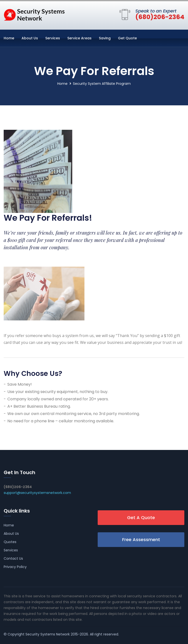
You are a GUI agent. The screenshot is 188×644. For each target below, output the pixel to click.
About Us (30, 38)
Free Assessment (141, 540)
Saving (105, 38)
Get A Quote (141, 518)
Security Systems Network (48, 634)
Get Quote (127, 38)
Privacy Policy (15, 567)
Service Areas (79, 38)
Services (53, 38)
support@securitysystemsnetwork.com (37, 493)
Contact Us (13, 558)
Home (9, 38)
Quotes (10, 542)
